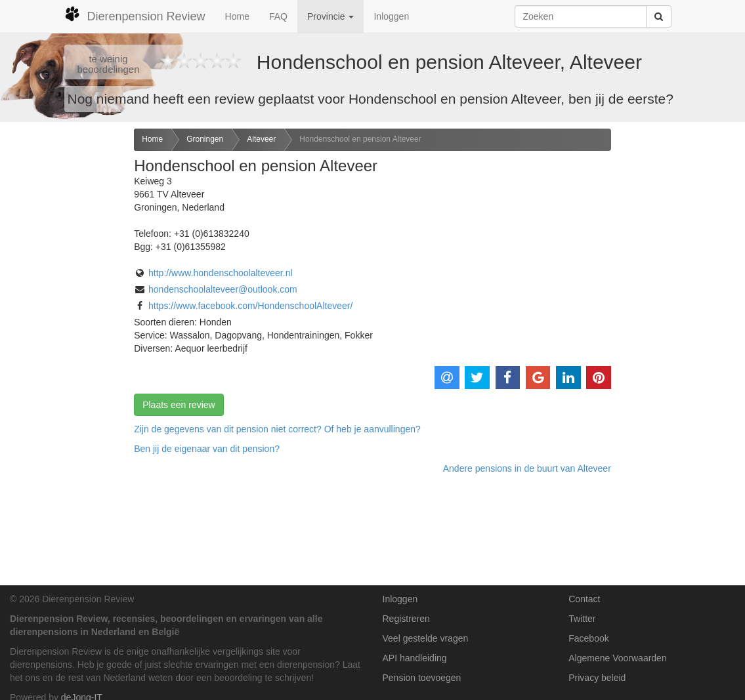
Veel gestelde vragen (426, 638)
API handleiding (415, 658)
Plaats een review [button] (179, 405)
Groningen (205, 139)
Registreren (406, 619)
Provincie (330, 16)
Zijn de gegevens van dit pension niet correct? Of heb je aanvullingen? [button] (277, 429)
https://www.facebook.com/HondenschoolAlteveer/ (250, 306)
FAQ (278, 16)
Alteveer (261, 139)
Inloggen (391, 16)
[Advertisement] (62, 335)
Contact (584, 599)
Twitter (582, 619)
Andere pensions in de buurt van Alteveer (527, 468)
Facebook (588, 638)
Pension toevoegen (422, 678)
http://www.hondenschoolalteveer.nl (220, 273)
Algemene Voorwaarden (617, 658)
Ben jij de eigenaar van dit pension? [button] (207, 449)
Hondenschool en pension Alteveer (360, 139)
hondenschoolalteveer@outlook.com (223, 289)
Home (237, 16)
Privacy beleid (597, 678)
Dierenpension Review (135, 14)
